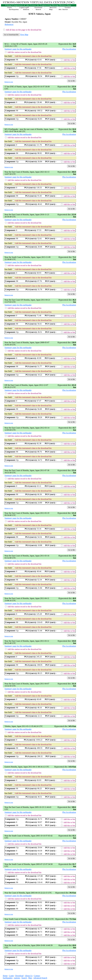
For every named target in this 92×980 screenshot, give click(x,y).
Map (30, 978)
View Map (24, 35)
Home (5, 976)
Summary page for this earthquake (18, 49)
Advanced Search (40, 978)
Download (19, 976)
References (9, 24)
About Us (29, 976)
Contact (37, 976)
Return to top (9, 82)
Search (24, 978)
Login (11, 976)
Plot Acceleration (69, 49)
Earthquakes (8, 978)
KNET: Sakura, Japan (40, 14)
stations (17, 978)
